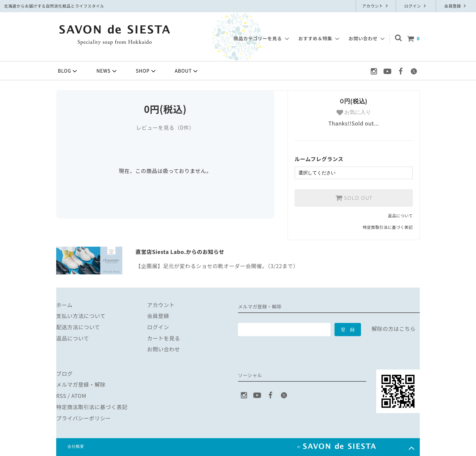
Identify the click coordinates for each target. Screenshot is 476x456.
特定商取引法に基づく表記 (388, 227)
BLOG (68, 71)
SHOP (146, 71)
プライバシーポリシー (84, 418)
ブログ (64, 373)
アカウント (376, 6)
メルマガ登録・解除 (81, 384)
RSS (61, 396)
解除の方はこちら (394, 329)
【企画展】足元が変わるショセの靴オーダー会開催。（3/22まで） (217, 266)
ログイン (416, 6)
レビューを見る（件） (165, 127)
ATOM (79, 396)
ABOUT (187, 71)
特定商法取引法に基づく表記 (92, 407)
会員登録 (456, 6)
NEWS (107, 71)
